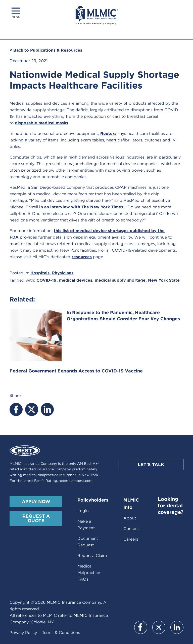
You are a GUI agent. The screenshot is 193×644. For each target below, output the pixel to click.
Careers (131, 539)
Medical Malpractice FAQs (89, 573)
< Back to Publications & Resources (46, 50)
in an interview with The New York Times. (82, 207)
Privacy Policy (23, 633)
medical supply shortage (120, 280)
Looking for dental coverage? (171, 506)
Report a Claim (92, 556)
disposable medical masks (41, 123)
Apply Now (36, 501)
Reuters (108, 134)
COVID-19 (46, 280)
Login (83, 511)
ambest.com (82, 481)
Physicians (63, 273)
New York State (164, 280)
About (130, 518)
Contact (131, 529)
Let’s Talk (151, 464)
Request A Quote (36, 518)
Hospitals (40, 273)
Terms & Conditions (61, 633)
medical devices (76, 280)
